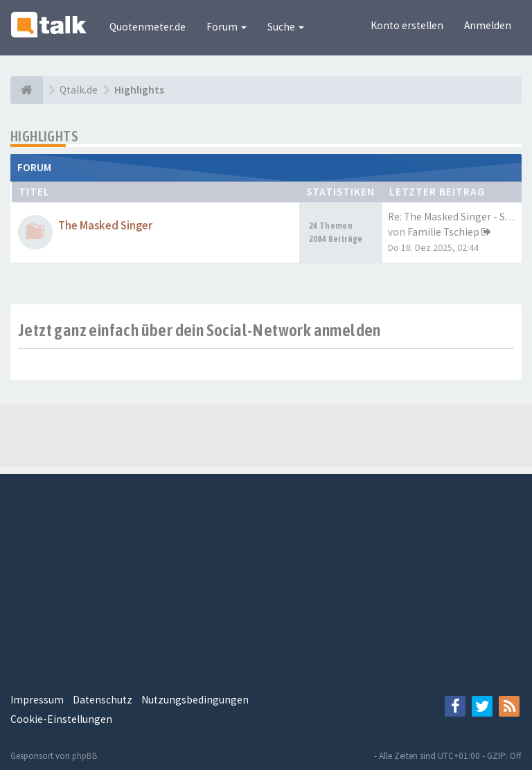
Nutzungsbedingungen (195, 700)
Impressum (37, 700)
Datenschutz (103, 700)
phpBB (85, 756)
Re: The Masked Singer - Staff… (459, 217)
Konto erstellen (407, 25)
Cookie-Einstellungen (61, 719)
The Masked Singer (105, 226)
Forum (227, 27)
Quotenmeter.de (148, 27)
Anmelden (488, 25)
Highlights (44, 136)
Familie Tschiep (443, 232)
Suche (286, 27)
